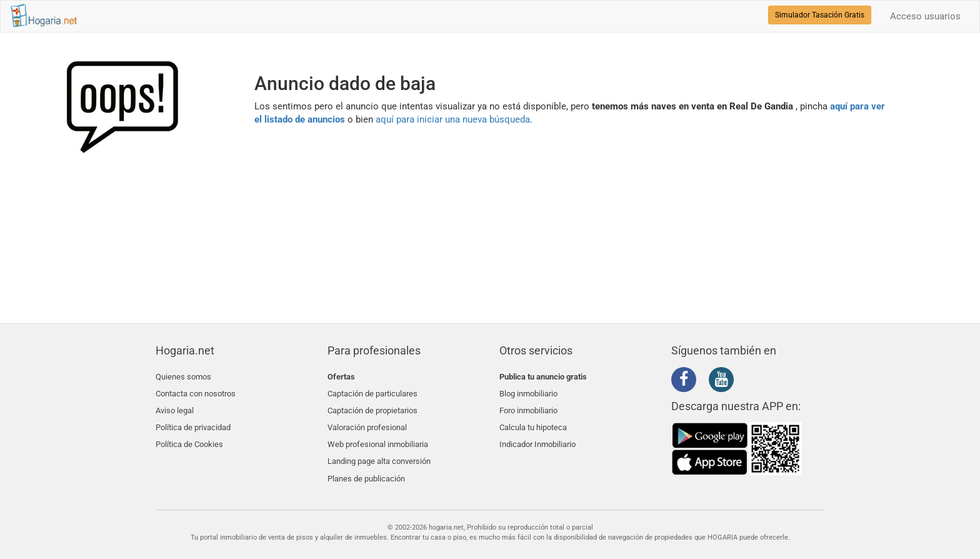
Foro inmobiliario (528, 406)
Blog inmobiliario (528, 391)
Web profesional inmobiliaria (378, 436)
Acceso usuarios (925, 16)
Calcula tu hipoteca (533, 421)
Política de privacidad (193, 421)
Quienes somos (183, 377)
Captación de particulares (372, 391)
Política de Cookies (189, 436)
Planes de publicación (366, 465)
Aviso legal (175, 406)
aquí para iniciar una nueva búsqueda (453, 119)
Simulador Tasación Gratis (820, 15)
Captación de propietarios (372, 406)
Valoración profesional (367, 421)
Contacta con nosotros (196, 391)
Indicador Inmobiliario (537, 436)
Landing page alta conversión (379, 451)
